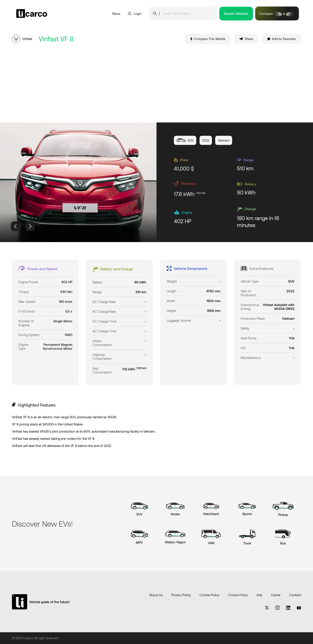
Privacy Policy (181, 595)
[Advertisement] (156, 83)
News (116, 13)
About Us (156, 595)
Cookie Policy (209, 595)
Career (276, 595)
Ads (259, 595)
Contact (295, 595)
